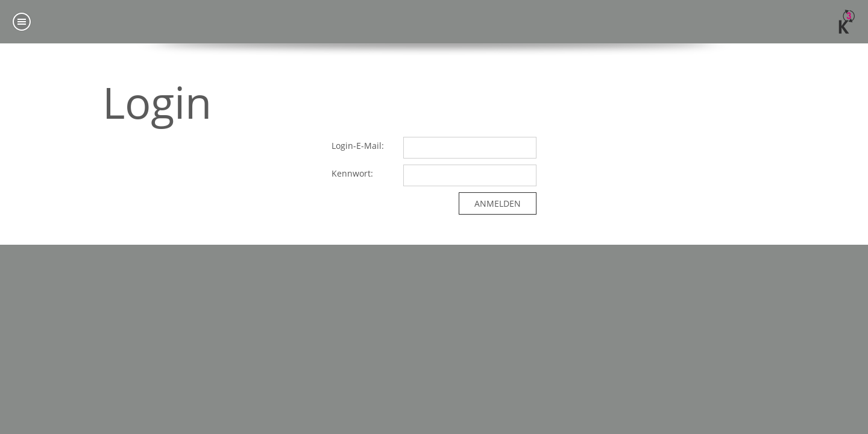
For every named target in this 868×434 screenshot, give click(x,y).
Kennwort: (352, 173)
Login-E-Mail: (358, 146)
